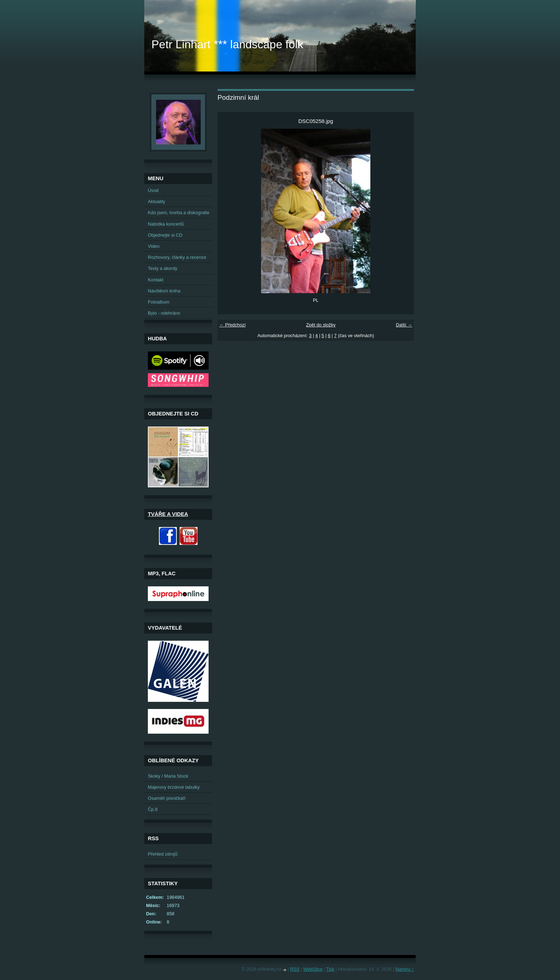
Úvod (153, 190)
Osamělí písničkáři (167, 798)
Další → (404, 325)
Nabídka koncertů (166, 224)
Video (154, 246)
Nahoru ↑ (405, 969)
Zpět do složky (321, 325)
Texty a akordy (163, 268)
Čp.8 (153, 809)
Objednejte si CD (165, 235)
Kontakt (156, 280)
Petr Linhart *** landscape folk (227, 44)
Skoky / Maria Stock (168, 776)
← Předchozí (232, 325)
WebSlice (313, 969)
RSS (295, 969)
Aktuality (156, 201)
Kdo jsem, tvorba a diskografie (179, 213)
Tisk (330, 969)
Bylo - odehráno (164, 313)
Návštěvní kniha (164, 291)
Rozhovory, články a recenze (177, 257)
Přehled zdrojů (163, 854)
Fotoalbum (159, 302)
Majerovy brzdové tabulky (174, 787)
